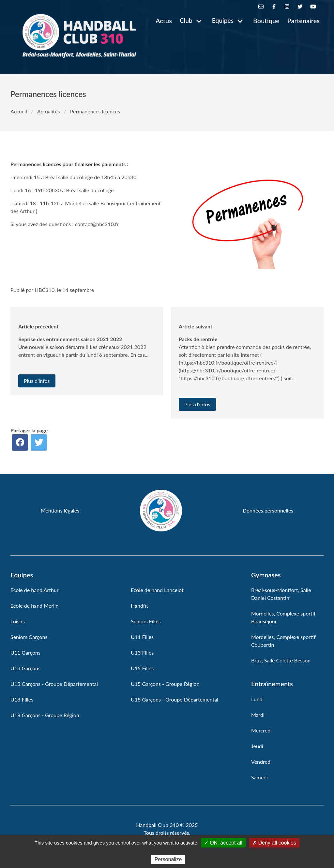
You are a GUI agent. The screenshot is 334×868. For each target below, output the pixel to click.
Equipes (223, 20)
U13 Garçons (25, 668)
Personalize (168, 859)
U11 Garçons (25, 652)
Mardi (258, 715)
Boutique (266, 21)
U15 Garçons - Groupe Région (165, 684)
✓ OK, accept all (223, 843)
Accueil (19, 111)
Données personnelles (268, 510)
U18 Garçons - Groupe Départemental (175, 699)
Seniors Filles (146, 621)
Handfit (139, 606)
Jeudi (257, 746)
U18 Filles (22, 699)
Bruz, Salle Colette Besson (281, 660)
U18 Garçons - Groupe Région (45, 715)
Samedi (259, 777)
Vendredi (261, 762)
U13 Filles (142, 652)
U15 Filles (142, 668)
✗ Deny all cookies (274, 843)
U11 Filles (142, 637)
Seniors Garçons (29, 637)
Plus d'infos (37, 381)
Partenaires (304, 21)
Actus (164, 21)
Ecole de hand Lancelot (157, 590)
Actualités (49, 111)
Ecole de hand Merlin (35, 606)
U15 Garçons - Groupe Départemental (54, 684)
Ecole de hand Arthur (35, 590)
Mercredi (261, 730)
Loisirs (18, 621)
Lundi (257, 699)
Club (186, 20)
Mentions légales (60, 510)
